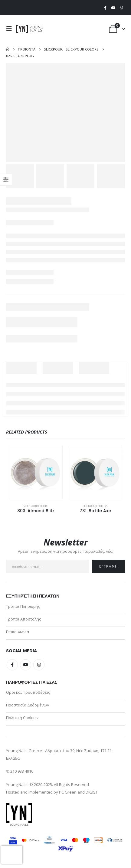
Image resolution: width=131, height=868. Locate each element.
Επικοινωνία (18, 632)
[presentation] (12, 855)
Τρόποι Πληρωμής (23, 606)
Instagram (39, 665)
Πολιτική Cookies (22, 718)
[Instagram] (121, 8)
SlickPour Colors (36, 506)
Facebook (12, 665)
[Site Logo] (30, 29)
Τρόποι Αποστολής (23, 619)
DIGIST (92, 792)
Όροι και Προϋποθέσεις (28, 692)
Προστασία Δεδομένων (28, 705)
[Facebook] (105, 8)
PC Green (68, 792)
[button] (11, 29)
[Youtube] (113, 8)
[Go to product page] (36, 472)
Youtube (26, 665)
